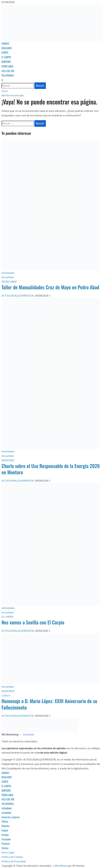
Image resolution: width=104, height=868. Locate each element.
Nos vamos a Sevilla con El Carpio (33, 622)
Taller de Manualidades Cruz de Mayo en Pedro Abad (50, 287)
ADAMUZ (5, 43)
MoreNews (61, 866)
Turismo (5, 848)
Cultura (6, 695)
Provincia (6, 844)
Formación (6, 839)
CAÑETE (5, 53)
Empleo (5, 830)
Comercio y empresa (11, 817)
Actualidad (8, 277)
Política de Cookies (12, 857)
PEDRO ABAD (7, 66)
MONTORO (6, 62)
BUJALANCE (7, 48)
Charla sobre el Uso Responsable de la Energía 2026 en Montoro (51, 469)
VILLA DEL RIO (8, 71)
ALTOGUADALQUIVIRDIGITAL (18, 296)
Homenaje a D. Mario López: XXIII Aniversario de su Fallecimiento (49, 704)
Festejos (5, 835)
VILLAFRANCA (8, 75)
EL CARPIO (6, 57)
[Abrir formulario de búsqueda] (2, 80)
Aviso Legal (8, 852)
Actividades (8, 273)
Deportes (6, 826)
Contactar (29, 734)
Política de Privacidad (14, 861)
